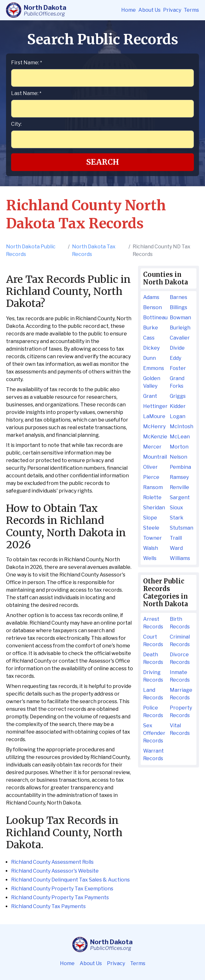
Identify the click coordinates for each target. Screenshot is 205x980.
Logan (178, 416)
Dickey (151, 348)
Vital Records (180, 729)
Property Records (181, 712)
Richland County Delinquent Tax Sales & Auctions (70, 880)
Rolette (152, 497)
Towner (152, 538)
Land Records (153, 694)
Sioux (176, 508)
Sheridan (154, 508)
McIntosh (182, 426)
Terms (191, 10)
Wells (150, 558)
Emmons (154, 368)
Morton (179, 447)
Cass (149, 338)
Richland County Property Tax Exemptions (62, 889)
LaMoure (154, 416)
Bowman (180, 318)
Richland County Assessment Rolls (52, 862)
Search (103, 162)
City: (16, 124)
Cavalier (180, 338)
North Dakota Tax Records (94, 250)
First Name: (26, 63)
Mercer (152, 447)
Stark (177, 518)
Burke (151, 328)
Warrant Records (153, 755)
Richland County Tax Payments (48, 906)
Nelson (179, 457)
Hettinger (155, 406)
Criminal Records (180, 641)
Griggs (178, 396)
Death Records (153, 658)
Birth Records (180, 623)
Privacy (172, 10)
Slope (150, 518)
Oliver (150, 467)
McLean (180, 437)
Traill (176, 538)
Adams (151, 297)
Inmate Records (180, 676)
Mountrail (155, 457)
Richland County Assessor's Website (55, 871)
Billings (179, 307)
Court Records (153, 641)
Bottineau (155, 318)
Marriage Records (181, 694)
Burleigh (180, 328)
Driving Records (153, 676)
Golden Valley (152, 382)
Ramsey (179, 477)
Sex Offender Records (154, 733)
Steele (151, 528)
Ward (176, 548)
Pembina (180, 467)
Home (129, 10)
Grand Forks (177, 382)
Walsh (151, 548)
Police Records (153, 712)
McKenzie (155, 437)
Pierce (151, 477)
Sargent (180, 497)
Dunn (149, 358)
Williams (180, 558)
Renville (179, 487)
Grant (150, 396)
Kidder (178, 406)
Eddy (175, 358)
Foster (178, 368)
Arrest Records (153, 623)
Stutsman (182, 528)
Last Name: (26, 93)
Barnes (179, 297)
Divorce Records (180, 658)
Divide (177, 348)
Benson (152, 307)
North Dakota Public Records (31, 250)
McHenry (154, 426)
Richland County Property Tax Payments (60, 897)
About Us (149, 10)
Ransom (153, 487)
